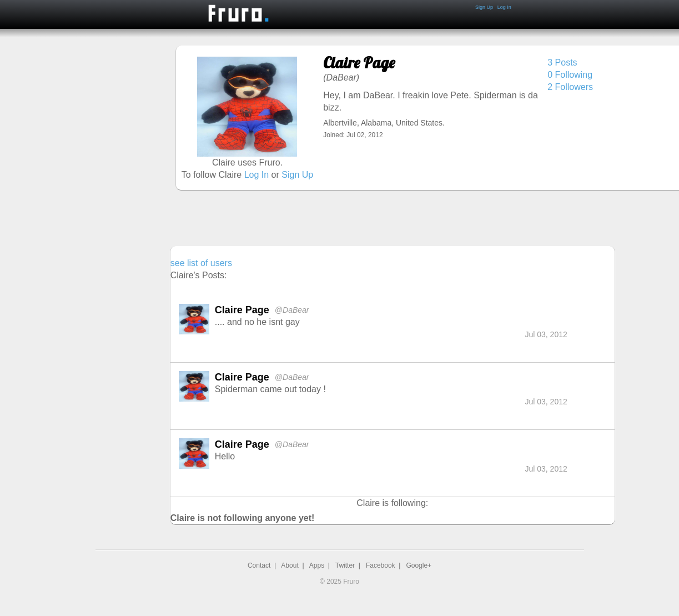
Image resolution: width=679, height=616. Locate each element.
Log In (504, 7)
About (290, 565)
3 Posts (562, 62)
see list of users (201, 263)
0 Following (570, 75)
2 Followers (570, 87)
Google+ (419, 565)
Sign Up (484, 7)
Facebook (381, 565)
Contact (259, 565)
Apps (317, 565)
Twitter (345, 565)
